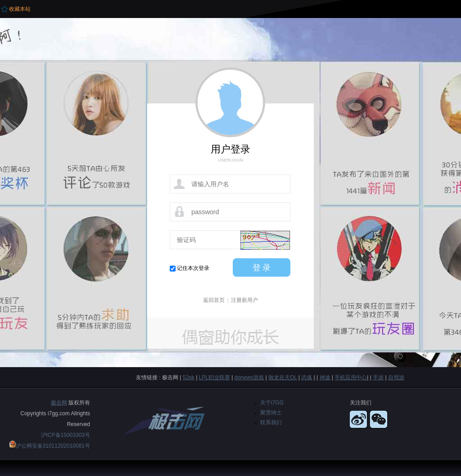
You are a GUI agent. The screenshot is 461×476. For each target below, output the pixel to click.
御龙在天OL (283, 377)
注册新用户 (244, 300)
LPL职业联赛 (215, 377)
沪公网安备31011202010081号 (53, 446)
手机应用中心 (351, 377)
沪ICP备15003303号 (66, 435)
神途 (325, 377)
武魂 (307, 377)
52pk (189, 377)
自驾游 (396, 377)
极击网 (59, 403)
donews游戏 (249, 377)
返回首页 (214, 300)
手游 (378, 377)
